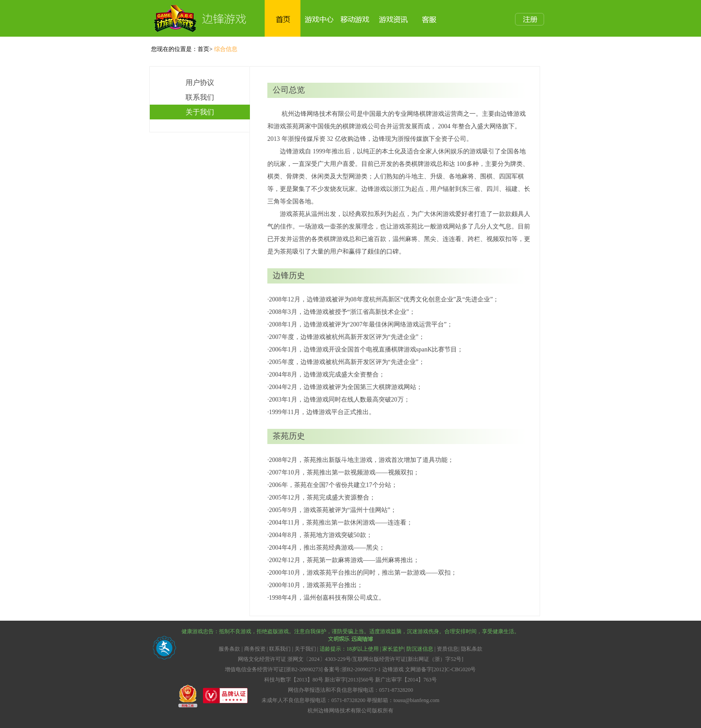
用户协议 (200, 83)
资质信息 (448, 649)
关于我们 (200, 112)
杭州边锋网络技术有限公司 (340, 711)
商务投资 (255, 649)
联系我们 (200, 97)
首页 (203, 49)
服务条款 (230, 649)
